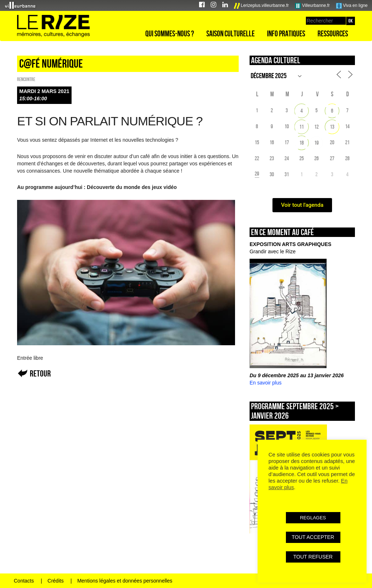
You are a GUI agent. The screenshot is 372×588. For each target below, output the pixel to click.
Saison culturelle (231, 33)
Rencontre (26, 79)
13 (332, 127)
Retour (40, 373)
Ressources (333, 33)
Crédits (56, 581)
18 (302, 143)
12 (316, 127)
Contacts (24, 581)
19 (316, 143)
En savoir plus (266, 383)
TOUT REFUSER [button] (313, 557)
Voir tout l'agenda (302, 205)
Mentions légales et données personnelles (125, 581)
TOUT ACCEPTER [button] (313, 537)
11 (302, 127)
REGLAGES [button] (313, 518)
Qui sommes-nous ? (170, 33)
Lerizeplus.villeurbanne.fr (262, 6)
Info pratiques (286, 33)
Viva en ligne (352, 6)
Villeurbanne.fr (312, 6)
